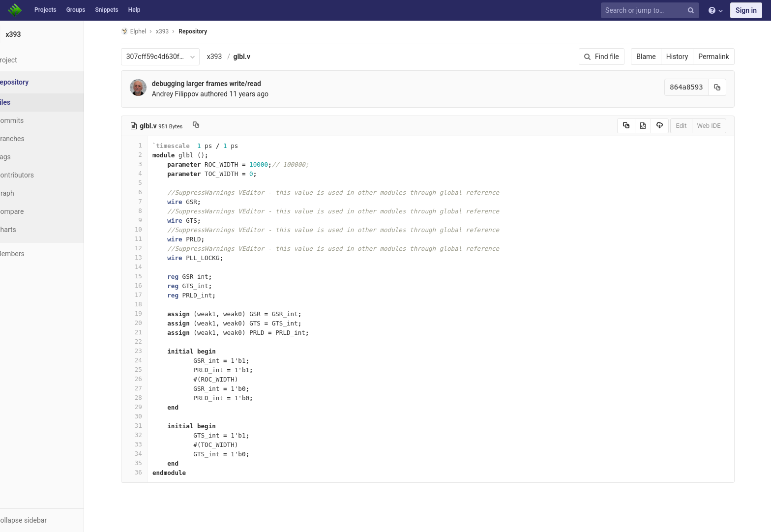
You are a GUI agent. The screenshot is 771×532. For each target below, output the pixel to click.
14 (146, 267)
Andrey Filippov (187, 94)
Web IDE (721, 126)
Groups (76, 10)
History (689, 57)
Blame (658, 57)
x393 (226, 57)
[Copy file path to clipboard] (208, 126)
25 (146, 369)
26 (146, 379)
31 (146, 426)
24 (146, 360)
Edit (693, 126)
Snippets (106, 10)
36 (146, 472)
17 (146, 295)
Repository (205, 31)
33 (146, 444)
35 (146, 463)
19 (146, 313)
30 (146, 416)
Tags (27, 157)
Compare (34, 211)
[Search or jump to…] (652, 11)
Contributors (39, 175)
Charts (30, 230)
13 (146, 257)
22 (146, 341)
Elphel (145, 31)
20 (146, 323)
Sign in (746, 10)
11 (146, 239)
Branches (34, 139)
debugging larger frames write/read (218, 84)
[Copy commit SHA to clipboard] (729, 87)
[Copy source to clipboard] (638, 126)
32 (146, 435)
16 (146, 285)
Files (27, 102)
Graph (29, 193)
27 (146, 388)
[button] (54, 520)
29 (146, 407)
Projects (45, 10)
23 (146, 351)
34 (146, 454)
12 (146, 248)
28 (146, 398)
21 (146, 332)
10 (146, 229)
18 (146, 304)
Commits (34, 120)
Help (134, 10)
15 (146, 276)
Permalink (726, 57)
